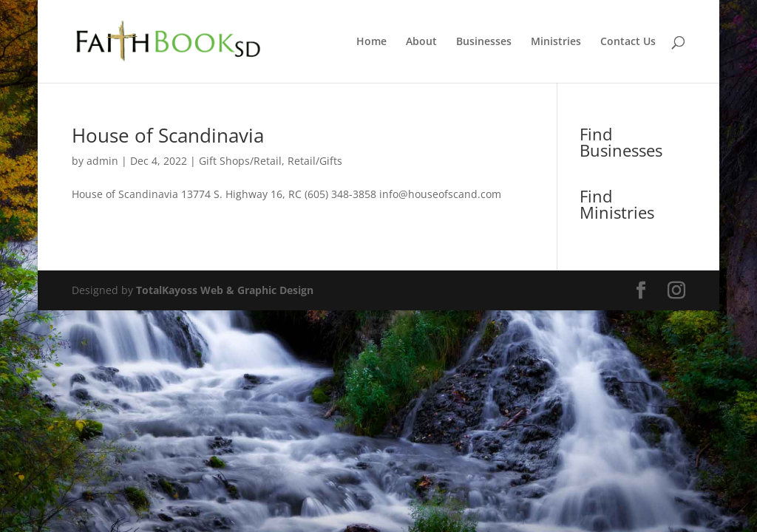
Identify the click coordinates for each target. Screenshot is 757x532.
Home (371, 42)
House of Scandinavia (168, 135)
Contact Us (628, 42)
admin (102, 161)
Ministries (556, 42)
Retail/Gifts (315, 161)
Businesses (484, 42)
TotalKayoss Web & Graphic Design (225, 290)
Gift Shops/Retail (240, 161)
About (421, 42)
